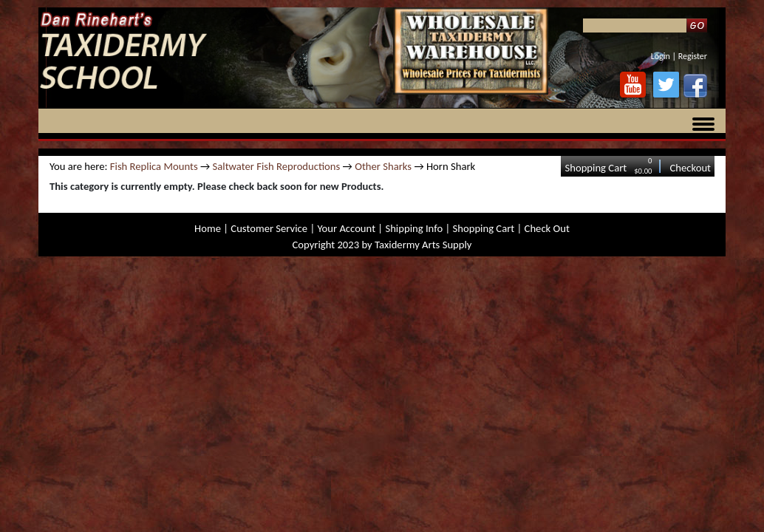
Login (661, 56)
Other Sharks (383, 166)
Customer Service (269, 228)
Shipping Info (414, 228)
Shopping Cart (596, 168)
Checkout (690, 168)
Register (693, 56)
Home (208, 228)
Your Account (346, 228)
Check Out (547, 228)
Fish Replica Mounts (154, 166)
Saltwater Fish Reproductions (277, 166)
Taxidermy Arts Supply (423, 245)
